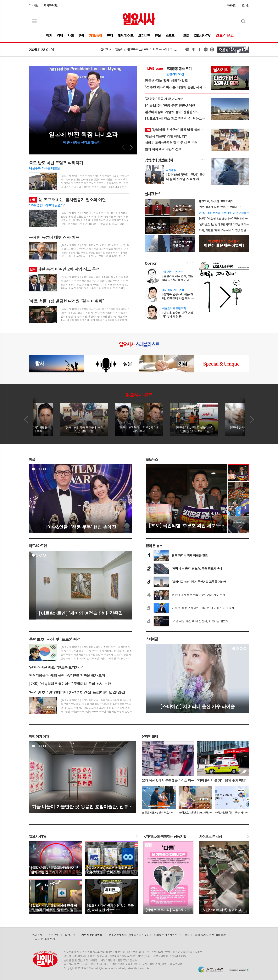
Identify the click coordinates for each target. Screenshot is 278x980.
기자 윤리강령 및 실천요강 (210, 935)
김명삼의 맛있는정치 (159, 160)
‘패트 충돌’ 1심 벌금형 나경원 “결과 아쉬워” (66, 301)
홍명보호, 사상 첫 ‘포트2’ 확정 (216, 201)
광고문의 (53, 935)
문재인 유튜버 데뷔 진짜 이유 (54, 237)
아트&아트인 (38, 546)
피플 (32, 459)
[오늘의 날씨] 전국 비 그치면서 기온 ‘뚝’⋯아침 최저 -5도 (146, 50)
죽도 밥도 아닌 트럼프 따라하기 (56, 163)
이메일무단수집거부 (166, 935)
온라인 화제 (150, 737)
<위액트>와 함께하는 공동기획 (165, 837)
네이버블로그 (206, 50)
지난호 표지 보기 (45, 939)
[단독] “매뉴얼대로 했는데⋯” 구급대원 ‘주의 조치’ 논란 (224, 219)
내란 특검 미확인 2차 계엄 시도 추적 (64, 269)
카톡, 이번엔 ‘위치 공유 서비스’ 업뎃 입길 (222, 230)
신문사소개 (36, 935)
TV (38, 837)
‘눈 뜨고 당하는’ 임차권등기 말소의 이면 (67, 200)
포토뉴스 (152, 459)
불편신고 (70, 935)
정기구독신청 (51, 6)
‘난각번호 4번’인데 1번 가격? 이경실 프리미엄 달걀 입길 (224, 224)
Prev (123, 147)
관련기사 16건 (175, 74)
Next (131, 147)
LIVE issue (155, 68)
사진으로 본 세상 (211, 837)
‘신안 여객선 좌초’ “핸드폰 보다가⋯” (220, 207)
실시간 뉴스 (153, 194)
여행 (39, 737)
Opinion (151, 263)
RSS (186, 935)
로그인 (246, 6)
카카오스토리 (193, 50)
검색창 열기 (244, 21)
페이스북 (200, 50)
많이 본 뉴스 (154, 546)
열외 (212, 50)
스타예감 (152, 639)
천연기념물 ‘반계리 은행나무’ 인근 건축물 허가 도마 (224, 213)
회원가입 (231, 6)
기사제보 (34, 6)
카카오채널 (187, 50)
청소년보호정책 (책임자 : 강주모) (128, 935)
